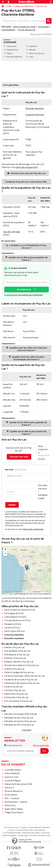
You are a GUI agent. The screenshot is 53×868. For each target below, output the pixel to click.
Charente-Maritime (24, 6)
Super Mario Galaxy (14, 809)
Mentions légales (9, 836)
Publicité (46, 827)
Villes (9, 6)
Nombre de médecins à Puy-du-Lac (22, 665)
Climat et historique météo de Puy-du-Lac (25, 676)
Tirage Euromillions (14, 812)
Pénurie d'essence (14, 791)
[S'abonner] (26, 751)
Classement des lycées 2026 (18, 784)
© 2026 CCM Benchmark (40, 836)
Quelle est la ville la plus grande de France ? (28, 424)
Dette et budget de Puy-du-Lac (19, 672)
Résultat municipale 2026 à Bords (21, 714)
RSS (31, 830)
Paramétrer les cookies (31, 833)
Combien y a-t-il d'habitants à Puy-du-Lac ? (28, 247)
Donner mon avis (19, 457)
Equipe (24, 827)
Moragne (9, 624)
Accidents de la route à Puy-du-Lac (21, 680)
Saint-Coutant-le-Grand (24, 27)
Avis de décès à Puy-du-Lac (17, 651)
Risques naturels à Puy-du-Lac (19, 662)
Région (9, 53)
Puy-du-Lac (41, 6)
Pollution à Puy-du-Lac (15, 658)
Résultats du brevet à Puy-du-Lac (20, 721)
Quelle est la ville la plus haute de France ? (28, 433)
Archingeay (43, 27)
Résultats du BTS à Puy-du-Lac (19, 725)
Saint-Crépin (10, 631)
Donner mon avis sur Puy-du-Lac (28, 173)
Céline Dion (10, 805)
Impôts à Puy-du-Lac (14, 669)
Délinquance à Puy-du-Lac (17, 655)
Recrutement (40, 830)
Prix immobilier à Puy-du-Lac (18, 701)
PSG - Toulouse (12, 798)
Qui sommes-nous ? (12, 827)
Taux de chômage (12, 232)
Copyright (27, 730)
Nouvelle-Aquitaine (35, 108)
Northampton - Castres (16, 802)
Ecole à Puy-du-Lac (13, 687)
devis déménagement (27, 167)
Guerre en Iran (11, 777)
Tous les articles (22, 830)
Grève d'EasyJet (12, 773)
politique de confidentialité (33, 529)
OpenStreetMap (35, 594)
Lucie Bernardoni (13, 770)
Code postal (11, 46)
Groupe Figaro (23, 836)
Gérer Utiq (45, 833)
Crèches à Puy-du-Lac (15, 690)
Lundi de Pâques (13, 781)
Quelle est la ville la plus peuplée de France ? (28, 259)
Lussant (8, 628)
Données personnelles (12, 833)
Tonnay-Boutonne (26, 30)
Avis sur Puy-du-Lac (37, 53)
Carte (31, 57)
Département (12, 50)
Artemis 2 (9, 788)
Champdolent (8, 30)
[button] (27, 568)
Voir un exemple (41, 745)
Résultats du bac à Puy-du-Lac (19, 718)
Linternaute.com (13, 745)
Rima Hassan (11, 795)
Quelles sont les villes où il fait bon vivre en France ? (28, 349)
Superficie (33, 46)
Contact (11, 830)
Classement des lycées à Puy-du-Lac (22, 683)
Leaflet (16, 594)
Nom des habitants (14, 57)
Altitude (32, 50)
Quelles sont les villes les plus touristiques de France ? (28, 358)
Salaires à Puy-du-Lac (14, 647)
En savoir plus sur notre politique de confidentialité (23, 295)
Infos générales (11, 85)
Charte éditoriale (35, 827)
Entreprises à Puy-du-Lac (16, 697)
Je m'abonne (24, 289)
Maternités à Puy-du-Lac (16, 694)
